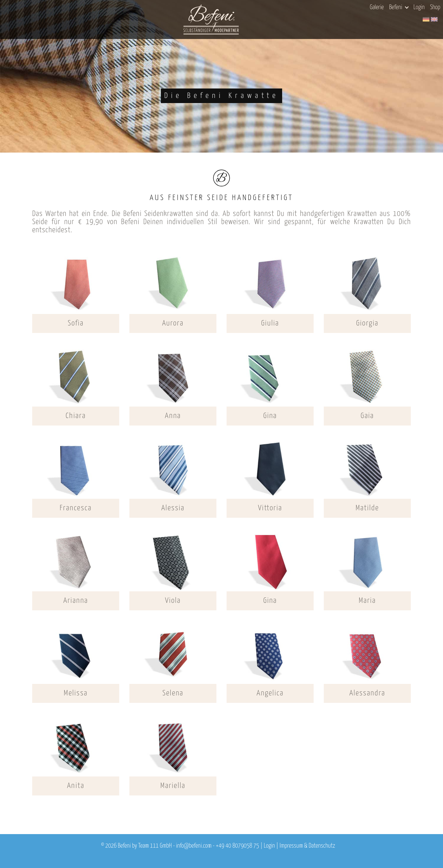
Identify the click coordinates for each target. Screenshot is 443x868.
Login (419, 7)
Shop (435, 7)
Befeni (399, 7)
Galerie (377, 7)
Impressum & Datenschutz (307, 846)
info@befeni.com (194, 846)
